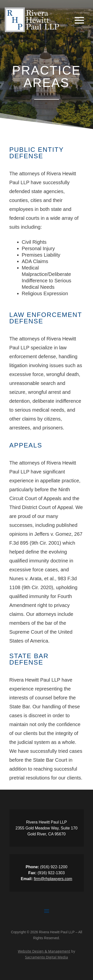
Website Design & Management (44, 951)
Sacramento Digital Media (46, 957)
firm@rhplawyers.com (53, 879)
